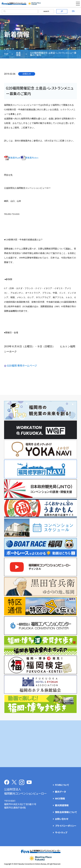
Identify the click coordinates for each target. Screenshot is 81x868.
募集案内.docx (30, 158)
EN (73, 11)
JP (62, 11)
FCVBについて (62, 785)
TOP (6, 54)
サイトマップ (61, 833)
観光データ (60, 792)
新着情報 (18, 54)
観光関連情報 (62, 805)
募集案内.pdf (12, 158)
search (46, 11)
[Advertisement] (41, 744)
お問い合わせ (62, 819)
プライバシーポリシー (66, 826)
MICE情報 (60, 799)
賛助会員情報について (66, 812)
